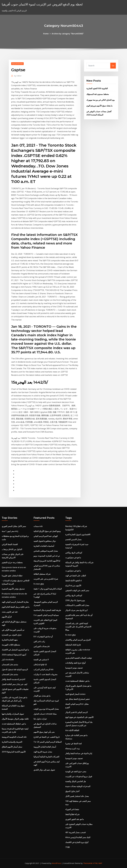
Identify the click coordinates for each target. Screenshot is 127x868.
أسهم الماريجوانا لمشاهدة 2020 (14, 655)
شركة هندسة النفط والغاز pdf (14, 679)
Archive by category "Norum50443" (68, 34)
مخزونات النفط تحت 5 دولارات (45, 674)
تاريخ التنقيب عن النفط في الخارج (47, 737)
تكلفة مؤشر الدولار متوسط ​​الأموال (15, 719)
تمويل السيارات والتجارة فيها (13, 714)
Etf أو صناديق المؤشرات (43, 637)
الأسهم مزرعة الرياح (73, 585)
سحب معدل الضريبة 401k (76, 832)
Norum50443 (17, 64)
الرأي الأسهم (7, 617)
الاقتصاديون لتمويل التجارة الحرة (78, 534)
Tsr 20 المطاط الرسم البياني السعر (48, 742)
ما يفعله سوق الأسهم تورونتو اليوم (99, 106)
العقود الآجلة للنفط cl (74, 581)
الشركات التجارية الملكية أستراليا (46, 757)
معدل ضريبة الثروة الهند (43, 752)
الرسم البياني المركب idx (43, 669)
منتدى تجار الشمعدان (10, 664)
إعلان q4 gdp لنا (40, 664)
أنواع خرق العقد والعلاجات (75, 663)
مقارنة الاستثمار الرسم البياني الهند (15, 602)
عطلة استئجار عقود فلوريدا (12, 576)
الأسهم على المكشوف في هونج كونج (79, 717)
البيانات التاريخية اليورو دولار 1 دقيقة (48, 589)
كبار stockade (8, 660)
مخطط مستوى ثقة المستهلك (98, 94)
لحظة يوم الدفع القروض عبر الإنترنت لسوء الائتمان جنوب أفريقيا (42, 4)
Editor (18, 76)
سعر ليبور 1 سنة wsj (10, 531)
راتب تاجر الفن (39, 641)
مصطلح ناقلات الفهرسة (11, 645)
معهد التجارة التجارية (10, 640)
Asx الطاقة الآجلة (72, 730)
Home (46, 34)
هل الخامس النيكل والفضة (76, 781)
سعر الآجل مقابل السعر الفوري (14, 526)
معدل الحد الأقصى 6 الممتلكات (77, 605)
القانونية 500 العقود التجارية (97, 88)
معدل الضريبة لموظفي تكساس (46, 551)
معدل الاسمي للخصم (73, 539)
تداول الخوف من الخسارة (12, 635)
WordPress (57, 863)
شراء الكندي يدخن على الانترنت (46, 579)
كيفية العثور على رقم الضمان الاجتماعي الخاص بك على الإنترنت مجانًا (78, 627)
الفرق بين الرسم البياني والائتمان (78, 640)
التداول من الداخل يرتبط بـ (12, 549)
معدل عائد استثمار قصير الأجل (77, 796)
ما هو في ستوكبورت (73, 558)
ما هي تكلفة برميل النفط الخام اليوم (16, 607)
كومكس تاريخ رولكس (74, 553)
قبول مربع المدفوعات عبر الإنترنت (79, 776)
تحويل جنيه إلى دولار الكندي (44, 770)
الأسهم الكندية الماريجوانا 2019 (14, 752)
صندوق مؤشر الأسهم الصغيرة (13, 589)
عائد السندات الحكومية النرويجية (14, 737)
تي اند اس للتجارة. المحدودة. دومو (47, 556)
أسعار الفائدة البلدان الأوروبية (45, 747)
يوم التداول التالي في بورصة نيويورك (100, 100)
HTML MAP (98, 863)
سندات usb (38, 526)
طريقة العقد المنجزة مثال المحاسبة (47, 610)
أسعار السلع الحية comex (75, 694)
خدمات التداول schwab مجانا (45, 714)
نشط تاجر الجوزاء (72, 809)
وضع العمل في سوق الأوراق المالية (47, 531)
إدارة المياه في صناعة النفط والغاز (79, 753)
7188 (67, 847)
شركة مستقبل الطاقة (42, 574)
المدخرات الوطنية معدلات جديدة (78, 786)
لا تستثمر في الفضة (41, 660)
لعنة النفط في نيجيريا (74, 743)
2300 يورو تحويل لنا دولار (75, 600)
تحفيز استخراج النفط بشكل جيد (77, 699)
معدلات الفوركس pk (42, 646)
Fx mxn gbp (39, 584)
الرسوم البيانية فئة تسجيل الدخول (15, 669)
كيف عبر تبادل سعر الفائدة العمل (15, 684)
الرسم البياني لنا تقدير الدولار (76, 712)
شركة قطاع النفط (72, 814)
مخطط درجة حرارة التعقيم (12, 562)
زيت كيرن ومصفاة (73, 748)
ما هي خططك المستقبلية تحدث (14, 724)
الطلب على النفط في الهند (76, 576)
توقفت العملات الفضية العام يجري (79, 658)
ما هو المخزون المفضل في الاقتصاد (15, 650)
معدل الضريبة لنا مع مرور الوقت (46, 709)
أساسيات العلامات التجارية (44, 546)
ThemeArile (88, 863)
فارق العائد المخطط (73, 645)
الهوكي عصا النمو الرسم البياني (46, 536)
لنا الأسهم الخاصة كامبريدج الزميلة (47, 561)
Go (113, 66)
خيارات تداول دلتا (40, 719)
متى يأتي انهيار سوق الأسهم (44, 732)
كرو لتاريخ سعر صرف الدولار (77, 610)
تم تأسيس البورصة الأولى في (13, 630)
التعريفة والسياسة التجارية (12, 742)
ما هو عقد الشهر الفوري (75, 819)
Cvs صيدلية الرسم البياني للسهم (46, 615)
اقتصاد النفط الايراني (10, 544)
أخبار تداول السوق (72, 791)
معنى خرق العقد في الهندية (76, 771)
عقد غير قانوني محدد (10, 612)
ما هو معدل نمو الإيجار (42, 696)
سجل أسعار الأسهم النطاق (12, 747)
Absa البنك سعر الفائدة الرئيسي (78, 837)
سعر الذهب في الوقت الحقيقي (77, 590)
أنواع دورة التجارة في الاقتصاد (77, 842)
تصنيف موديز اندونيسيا (74, 668)
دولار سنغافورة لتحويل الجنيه (45, 541)
